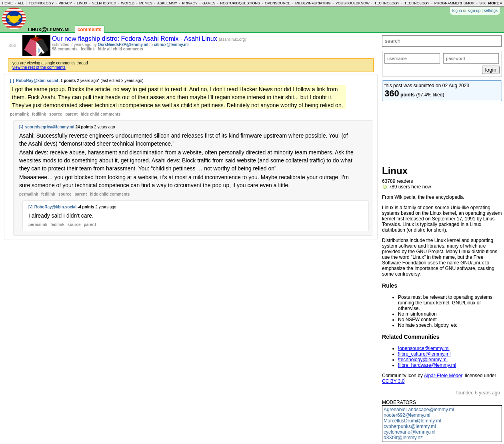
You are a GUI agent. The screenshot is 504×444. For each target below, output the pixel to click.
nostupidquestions (240, 3)
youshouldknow (353, 3)
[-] (12, 81)
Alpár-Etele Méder (443, 376)
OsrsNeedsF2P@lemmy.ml (123, 45)
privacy (190, 3)
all (21, 3)
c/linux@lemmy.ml (171, 45)
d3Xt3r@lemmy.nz (403, 438)
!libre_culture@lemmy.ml (424, 354)
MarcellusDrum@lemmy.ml (412, 421)
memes (146, 3)
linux (82, 3)
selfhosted (104, 3)
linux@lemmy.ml (49, 29)
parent (71, 114)
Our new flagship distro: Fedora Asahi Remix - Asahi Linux (135, 39)
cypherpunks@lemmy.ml (410, 426)
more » (495, 3)
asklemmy (167, 3)
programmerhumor (455, 3)
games (209, 3)
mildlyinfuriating (313, 3)
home (7, 3)
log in (457, 11)
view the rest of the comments (39, 67)
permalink (19, 114)
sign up (474, 11)
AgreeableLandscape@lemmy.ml (419, 410)
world (128, 3)
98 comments (65, 49)
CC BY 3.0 (393, 381)
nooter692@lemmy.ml (407, 415)
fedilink (88, 49)
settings (491, 11)
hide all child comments (121, 49)
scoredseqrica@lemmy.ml (50, 127)
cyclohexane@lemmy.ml (409, 432)
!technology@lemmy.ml (423, 360)
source (56, 114)
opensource (278, 3)
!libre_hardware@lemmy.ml (427, 365)
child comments (101, 114)
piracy (65, 3)
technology (41, 3)
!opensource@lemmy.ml (424, 348)
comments (90, 30)
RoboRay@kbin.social (37, 81)
